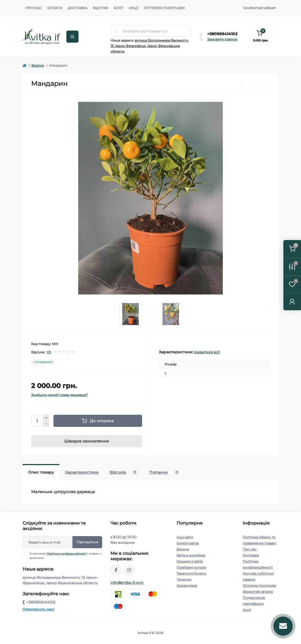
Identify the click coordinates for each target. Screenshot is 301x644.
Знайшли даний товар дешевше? (59, 395)
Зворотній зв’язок (258, 592)
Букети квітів (188, 543)
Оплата (55, 8)
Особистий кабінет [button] (260, 8)
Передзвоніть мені (38, 609)
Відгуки (101, 8)
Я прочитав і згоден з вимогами (65, 556)
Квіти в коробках (191, 555)
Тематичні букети (191, 573)
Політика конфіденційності (67, 554)
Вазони (38, 65)
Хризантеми (187, 586)
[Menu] (72, 37)
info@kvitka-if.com (127, 582)
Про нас (34, 8)
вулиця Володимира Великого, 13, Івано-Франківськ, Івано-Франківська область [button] (150, 46)
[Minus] (46, 424)
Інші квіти (185, 537)
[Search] (116, 31)
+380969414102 (222, 34)
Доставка (78, 8)
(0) (49, 352)
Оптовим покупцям (164, 8)
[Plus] (46, 418)
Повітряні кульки (191, 567)
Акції (134, 8)
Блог (119, 8)
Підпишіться (87, 542)
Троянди (184, 579)
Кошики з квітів (190, 561)
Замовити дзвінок (222, 39)
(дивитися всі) (207, 352)
